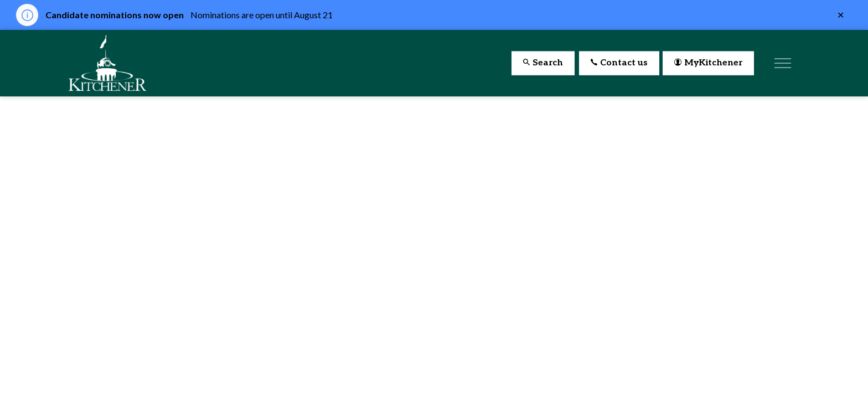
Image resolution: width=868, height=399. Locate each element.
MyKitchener (708, 63)
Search (543, 63)
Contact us (619, 63)
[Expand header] (783, 63)
